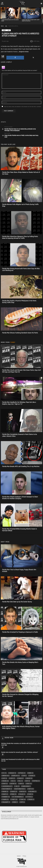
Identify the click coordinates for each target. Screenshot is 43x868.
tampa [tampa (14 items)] (6, 799)
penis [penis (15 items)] (14, 794)
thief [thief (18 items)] (23, 799)
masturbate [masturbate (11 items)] (7, 789)
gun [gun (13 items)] (21, 784)
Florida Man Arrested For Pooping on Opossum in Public (20, 632)
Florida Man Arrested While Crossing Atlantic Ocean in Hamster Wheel (20, 530)
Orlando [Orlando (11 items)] (33, 792)
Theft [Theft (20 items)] (14, 799)
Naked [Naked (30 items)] (14, 792)
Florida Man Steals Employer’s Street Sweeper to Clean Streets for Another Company (20, 498)
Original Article (24, 52)
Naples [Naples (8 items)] (23, 792)
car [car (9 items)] (25, 776)
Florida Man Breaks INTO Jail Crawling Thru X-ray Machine (21, 466)
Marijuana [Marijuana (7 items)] (26, 786)
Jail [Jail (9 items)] (17, 786)
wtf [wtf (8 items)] (23, 802)
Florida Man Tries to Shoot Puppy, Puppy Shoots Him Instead (31, 20)
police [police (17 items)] (22, 794)
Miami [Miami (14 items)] (5, 792)
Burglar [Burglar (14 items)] (16, 776)
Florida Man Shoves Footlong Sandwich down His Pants (20, 333)
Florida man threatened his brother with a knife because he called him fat (20, 760)
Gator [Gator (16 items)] (14, 784)
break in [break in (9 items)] (6, 776)
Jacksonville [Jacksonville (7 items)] (7, 786)
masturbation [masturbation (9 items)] (20, 789)
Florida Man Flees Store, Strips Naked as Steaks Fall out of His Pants (21, 173)
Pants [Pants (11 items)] (5, 794)
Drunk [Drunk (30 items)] (6, 781)
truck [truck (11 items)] (31, 799)
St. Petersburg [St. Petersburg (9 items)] (18, 797)
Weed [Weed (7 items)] (15, 802)
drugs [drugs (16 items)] (29, 778)
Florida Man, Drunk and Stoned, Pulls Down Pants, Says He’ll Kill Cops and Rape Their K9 (21, 371)
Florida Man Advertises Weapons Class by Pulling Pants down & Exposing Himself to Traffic (20, 237)
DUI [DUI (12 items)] (14, 781)
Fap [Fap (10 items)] (28, 781)
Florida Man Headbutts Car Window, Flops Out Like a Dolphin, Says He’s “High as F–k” (19, 403)
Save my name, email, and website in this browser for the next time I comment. (23, 107)
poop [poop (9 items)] (31, 794)
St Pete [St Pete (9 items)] (30, 797)
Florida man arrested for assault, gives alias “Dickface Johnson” (20, 752)
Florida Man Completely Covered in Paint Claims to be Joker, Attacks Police (20, 435)
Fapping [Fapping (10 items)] (36, 781)
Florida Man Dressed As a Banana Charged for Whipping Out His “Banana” (20, 695)
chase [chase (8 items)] (32, 776)
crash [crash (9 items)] (21, 778)
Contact (19, 856)
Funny (13, 342)
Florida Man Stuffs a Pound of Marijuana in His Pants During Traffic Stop (19, 302)
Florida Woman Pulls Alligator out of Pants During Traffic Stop (20, 205)
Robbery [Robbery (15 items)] (6, 797)
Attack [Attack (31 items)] (22, 773)
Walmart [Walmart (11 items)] (6, 802)
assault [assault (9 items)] (13, 773)
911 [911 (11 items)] (5, 773)
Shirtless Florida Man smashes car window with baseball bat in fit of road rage (21, 744)
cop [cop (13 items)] (5, 778)
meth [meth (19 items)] (31, 789)
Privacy (24, 856)
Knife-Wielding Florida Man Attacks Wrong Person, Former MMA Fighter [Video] (21, 727)
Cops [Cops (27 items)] (13, 778)
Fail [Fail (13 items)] (21, 781)
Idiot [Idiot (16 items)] (29, 784)
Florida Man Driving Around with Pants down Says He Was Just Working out (21, 270)
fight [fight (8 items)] (5, 784)
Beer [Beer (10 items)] (31, 773)
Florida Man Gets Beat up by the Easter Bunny (10, 20)
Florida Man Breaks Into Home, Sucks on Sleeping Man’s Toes (20, 663)
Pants (4, 122)
